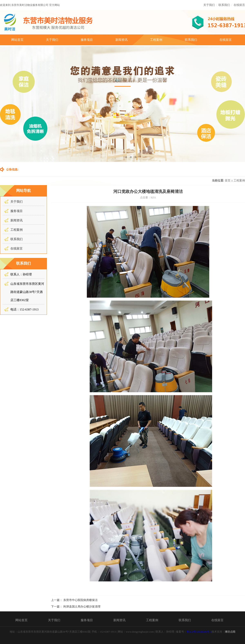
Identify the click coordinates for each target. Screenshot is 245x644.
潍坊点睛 (230, 632)
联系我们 (224, 5)
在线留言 (239, 5)
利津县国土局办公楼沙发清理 (82, 607)
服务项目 (87, 40)
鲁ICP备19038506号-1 (199, 632)
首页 (228, 181)
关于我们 (209, 5)
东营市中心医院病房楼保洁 (80, 600)
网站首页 (17, 40)
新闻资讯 (121, 40)
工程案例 (156, 40)
